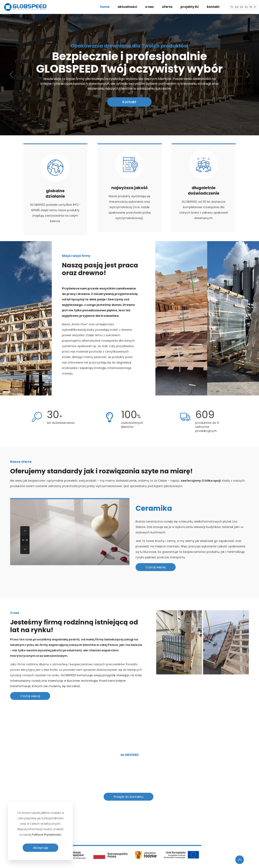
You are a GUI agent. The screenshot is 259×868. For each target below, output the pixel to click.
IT (255, 7)
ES (246, 7)
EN (237, 7)
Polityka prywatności (214, 862)
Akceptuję (40, 848)
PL (232, 7)
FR (251, 7)
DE (242, 7)
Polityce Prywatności (47, 835)
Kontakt (129, 106)
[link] (129, 838)
